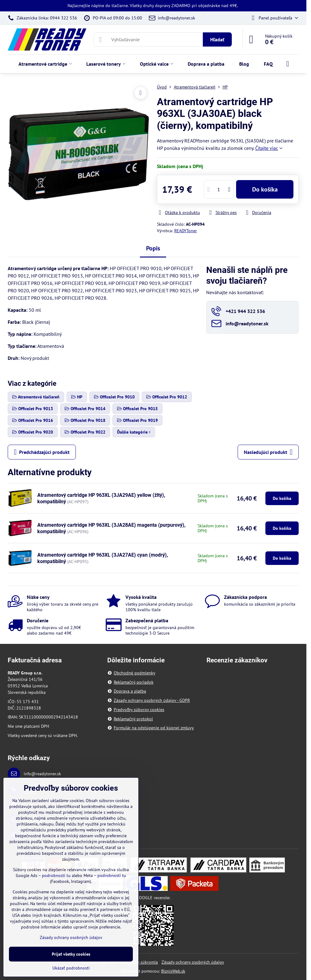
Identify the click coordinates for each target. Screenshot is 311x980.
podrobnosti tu (56, 875)
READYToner (186, 231)
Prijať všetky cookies (71, 954)
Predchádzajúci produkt (42, 452)
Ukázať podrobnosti (71, 968)
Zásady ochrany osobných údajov (193, 962)
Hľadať (217, 39)
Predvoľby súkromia (139, 962)
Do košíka (265, 189)
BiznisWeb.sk (173, 971)
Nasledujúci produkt (268, 452)
